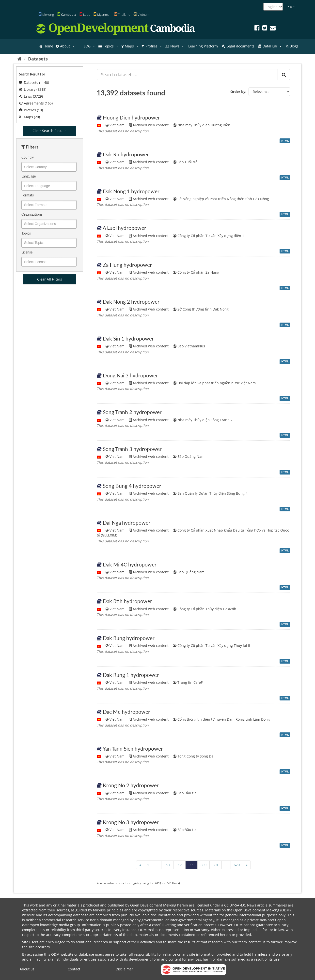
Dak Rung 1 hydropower (131, 675)
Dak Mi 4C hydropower (130, 564)
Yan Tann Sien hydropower (133, 749)
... (157, 865)
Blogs (294, 46)
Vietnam (143, 15)
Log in (291, 6)
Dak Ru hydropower (126, 154)
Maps (132, 46)
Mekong (48, 15)
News (177, 46)
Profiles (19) (31, 110)
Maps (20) (29, 117)
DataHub (272, 46)
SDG (90, 46)
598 (179, 865)
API (157, 883)
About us (27, 969)
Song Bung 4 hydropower (132, 486)
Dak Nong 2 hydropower (131, 302)
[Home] (19, 59)
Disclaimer (124, 969)
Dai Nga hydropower (127, 523)
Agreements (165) (36, 103)
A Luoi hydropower (124, 228)
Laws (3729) (31, 96)
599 (191, 865)
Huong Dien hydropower (131, 117)
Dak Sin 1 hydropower (128, 338)
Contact (74, 969)
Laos (87, 15)
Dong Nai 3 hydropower (130, 375)
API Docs (173, 883)
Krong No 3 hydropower (131, 822)
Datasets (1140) (34, 82)
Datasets (38, 59)
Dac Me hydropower (126, 712)
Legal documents (240, 46)
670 (237, 865)
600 (204, 865)
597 (167, 865)
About (67, 46)
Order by (238, 92)
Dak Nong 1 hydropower (131, 191)
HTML (285, 141)
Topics (111, 46)
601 (216, 865)
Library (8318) (33, 89)
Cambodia (69, 15)
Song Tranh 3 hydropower (132, 449)
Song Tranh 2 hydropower (132, 412)
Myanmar (104, 15)
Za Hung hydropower (127, 265)
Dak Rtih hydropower (127, 601)
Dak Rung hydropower (129, 638)
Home (48, 46)
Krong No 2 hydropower (131, 785)
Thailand (124, 15)
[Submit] (284, 74)
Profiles (154, 46)
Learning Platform (203, 46)
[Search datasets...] (187, 74)
